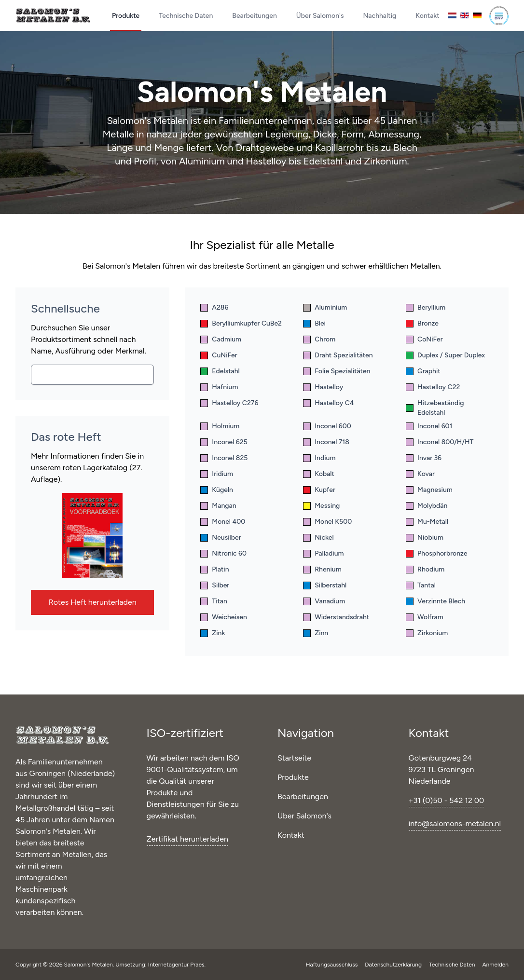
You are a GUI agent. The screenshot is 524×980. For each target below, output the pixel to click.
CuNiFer (219, 355)
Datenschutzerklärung (394, 965)
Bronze (422, 323)
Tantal (421, 585)
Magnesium (429, 490)
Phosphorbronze (437, 553)
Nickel (318, 538)
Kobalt (319, 474)
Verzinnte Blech (435, 601)
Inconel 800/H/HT (440, 442)
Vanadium (324, 601)
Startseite (294, 758)
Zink (213, 633)
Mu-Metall (427, 522)
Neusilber (221, 538)
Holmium (220, 426)
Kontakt (427, 16)
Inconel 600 (327, 426)
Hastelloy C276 (229, 403)
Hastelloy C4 (328, 403)
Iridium (217, 474)
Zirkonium (427, 633)
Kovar (420, 474)
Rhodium (425, 569)
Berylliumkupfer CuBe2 (241, 323)
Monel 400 (223, 522)
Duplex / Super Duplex (445, 355)
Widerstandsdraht (336, 617)
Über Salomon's (320, 16)
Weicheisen (224, 617)
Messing (321, 506)
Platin (214, 569)
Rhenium (322, 569)
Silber (215, 585)
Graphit (423, 371)
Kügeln (217, 490)
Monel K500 (327, 522)
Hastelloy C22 (433, 387)
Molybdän (427, 506)
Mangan (218, 506)
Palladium (323, 553)
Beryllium (426, 307)
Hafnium (219, 387)
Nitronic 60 (223, 553)
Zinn (316, 633)
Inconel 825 (224, 458)
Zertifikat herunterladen (187, 839)
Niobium (425, 538)
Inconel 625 (224, 442)
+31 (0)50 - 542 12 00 (447, 800)
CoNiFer (424, 339)
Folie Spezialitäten (337, 371)
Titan (214, 601)
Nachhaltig (380, 16)
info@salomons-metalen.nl (455, 823)
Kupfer (319, 490)
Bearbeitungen (255, 16)
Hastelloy (323, 387)
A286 (214, 307)
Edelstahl (220, 371)
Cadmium (221, 339)
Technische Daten (186, 16)
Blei (314, 323)
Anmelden (495, 965)
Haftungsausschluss (333, 965)
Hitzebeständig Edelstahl (435, 408)
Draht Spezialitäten (338, 355)
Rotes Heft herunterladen (93, 602)
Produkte (126, 16)
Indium (319, 458)
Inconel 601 (429, 426)
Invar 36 (424, 458)
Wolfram (425, 617)
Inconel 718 (326, 442)
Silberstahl (325, 585)
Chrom (319, 339)
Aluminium (325, 307)
